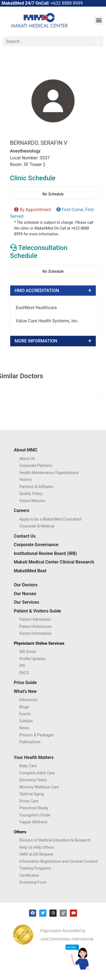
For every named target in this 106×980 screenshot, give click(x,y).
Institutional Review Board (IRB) (45, 553)
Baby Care (28, 766)
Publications (30, 742)
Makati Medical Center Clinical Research (54, 562)
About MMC (26, 450)
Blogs (24, 707)
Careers (22, 511)
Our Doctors (26, 585)
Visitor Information (35, 633)
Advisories (28, 700)
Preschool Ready (34, 808)
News (24, 728)
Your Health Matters (34, 757)
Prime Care (29, 801)
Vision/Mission (32, 501)
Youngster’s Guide (35, 815)
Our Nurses (25, 594)
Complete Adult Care (37, 773)
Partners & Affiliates (36, 487)
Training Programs (35, 868)
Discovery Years (33, 780)
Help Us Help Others (37, 847)
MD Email (28, 652)
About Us (27, 459)
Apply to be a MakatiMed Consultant (50, 519)
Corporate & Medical (37, 526)
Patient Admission (35, 619)
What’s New (25, 691)
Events (25, 714)
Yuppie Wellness (33, 822)
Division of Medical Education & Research (55, 840)
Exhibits (26, 721)
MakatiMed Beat (30, 571)
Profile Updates (32, 659)
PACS (24, 673)
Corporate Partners (36, 465)
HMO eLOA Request (36, 854)
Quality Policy (31, 494)
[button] (99, 20)
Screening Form (33, 882)
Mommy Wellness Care (39, 787)
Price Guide (25, 683)
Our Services (26, 602)
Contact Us (25, 536)
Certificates (29, 875)
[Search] (98, 41)
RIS (22, 666)
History (26, 480)
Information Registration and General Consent (59, 861)
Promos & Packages (37, 735)
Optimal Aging (31, 794)
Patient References (36, 627)
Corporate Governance (36, 545)
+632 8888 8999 (67, 3)
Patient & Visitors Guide (37, 611)
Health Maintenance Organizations (49, 473)
